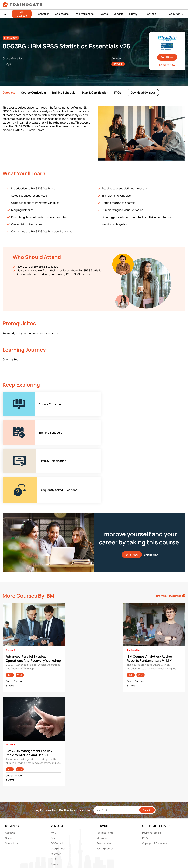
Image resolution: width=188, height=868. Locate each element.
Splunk (55, 808)
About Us (175, 14)
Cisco (54, 782)
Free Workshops (84, 14)
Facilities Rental (105, 776)
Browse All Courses (171, 540)
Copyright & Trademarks (155, 787)
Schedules (43, 14)
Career (9, 782)
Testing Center (105, 792)
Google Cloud (58, 792)
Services (151, 14)
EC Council (57, 787)
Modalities (102, 782)
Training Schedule (64, 93)
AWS (53, 776)
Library (133, 14)
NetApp (55, 803)
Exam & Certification (95, 93)
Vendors (119, 14)
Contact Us (11, 787)
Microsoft (56, 798)
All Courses (22, 14)
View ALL (56, 819)
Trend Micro (57, 813)
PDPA (145, 782)
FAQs (118, 93)
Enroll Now (167, 57)
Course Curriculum (33, 93)
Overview (9, 93)
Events (104, 14)
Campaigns (62, 14)
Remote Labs (104, 787)
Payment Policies (151, 776)
